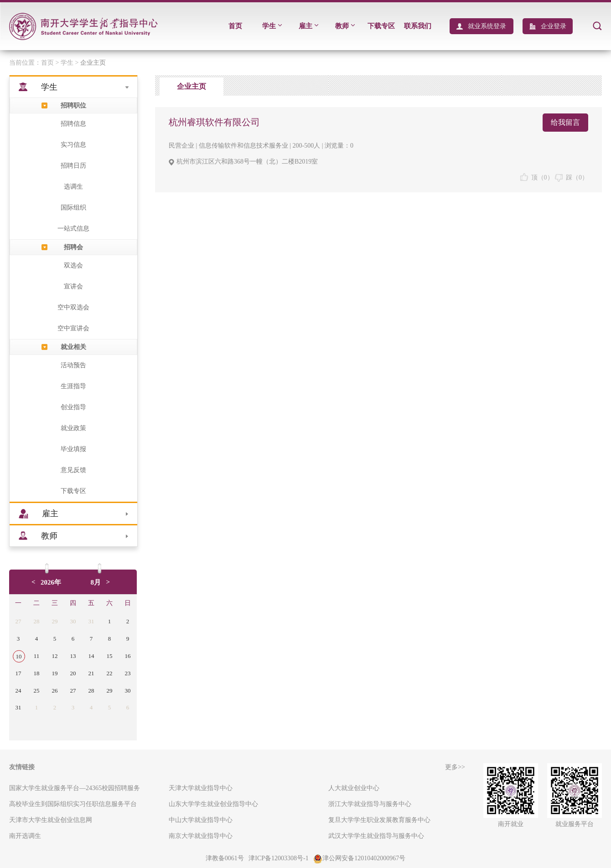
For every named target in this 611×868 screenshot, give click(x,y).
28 (37, 621)
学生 (272, 26)
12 (55, 656)
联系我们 (418, 26)
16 (128, 656)
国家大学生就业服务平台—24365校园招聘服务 (75, 788)
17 (18, 673)
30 (73, 621)
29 (55, 621)
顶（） (537, 177)
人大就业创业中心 (354, 788)
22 (110, 673)
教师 (345, 26)
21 (91, 673)
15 (110, 656)
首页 (235, 26)
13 (73, 656)
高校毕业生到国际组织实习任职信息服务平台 (73, 804)
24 (18, 691)
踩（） (572, 177)
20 (73, 673)
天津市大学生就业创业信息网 (51, 820)
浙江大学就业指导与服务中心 (370, 804)
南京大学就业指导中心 (201, 836)
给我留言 (565, 122)
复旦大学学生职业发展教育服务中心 (379, 820)
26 (55, 691)
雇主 (308, 26)
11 (37, 656)
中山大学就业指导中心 (201, 820)
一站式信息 (73, 229)
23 (128, 673)
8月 (96, 582)
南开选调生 (25, 836)
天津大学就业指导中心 (201, 788)
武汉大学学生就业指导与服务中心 (376, 836)
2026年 (51, 582)
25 (37, 691)
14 (91, 656)
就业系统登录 (487, 26)
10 (19, 656)
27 (18, 621)
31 (91, 621)
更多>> (455, 767)
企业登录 (554, 26)
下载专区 (381, 26)
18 (37, 673)
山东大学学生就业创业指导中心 (213, 804)
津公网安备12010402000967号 (359, 858)
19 (55, 673)
